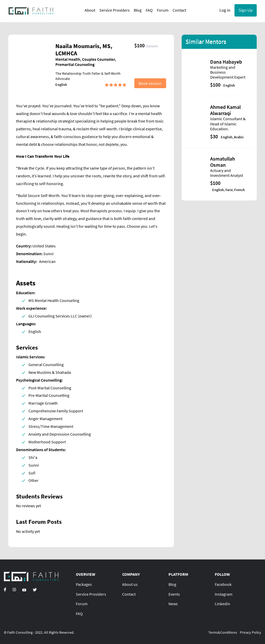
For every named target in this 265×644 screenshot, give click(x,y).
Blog (136, 10)
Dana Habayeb (226, 62)
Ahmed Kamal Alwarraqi (225, 110)
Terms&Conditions (223, 632)
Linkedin (222, 604)
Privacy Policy (251, 632)
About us (130, 584)
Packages (84, 584)
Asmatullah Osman (223, 162)
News (173, 604)
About (88, 10)
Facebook (223, 584)
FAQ (148, 10)
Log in (225, 10)
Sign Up (246, 10)
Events (174, 594)
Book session (150, 83)
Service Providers (113, 10)
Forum (161, 10)
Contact (178, 10)
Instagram (224, 594)
